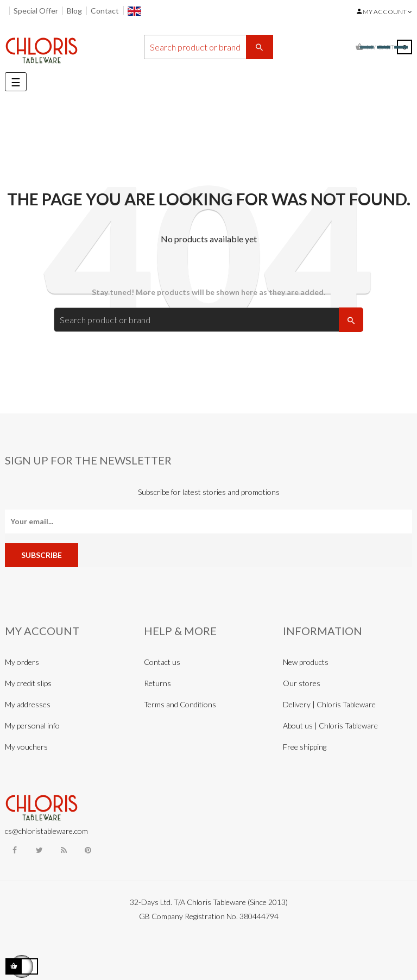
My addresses (28, 704)
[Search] (208, 47)
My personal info (32, 725)
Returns (157, 683)
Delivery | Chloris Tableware (329, 704)
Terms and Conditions (180, 704)
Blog (74, 11)
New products (306, 662)
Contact (105, 11)
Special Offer (36, 11)
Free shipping (305, 747)
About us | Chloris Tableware (330, 725)
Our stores (302, 683)
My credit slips (28, 683)
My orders (22, 662)
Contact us (162, 662)
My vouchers (26, 747)
